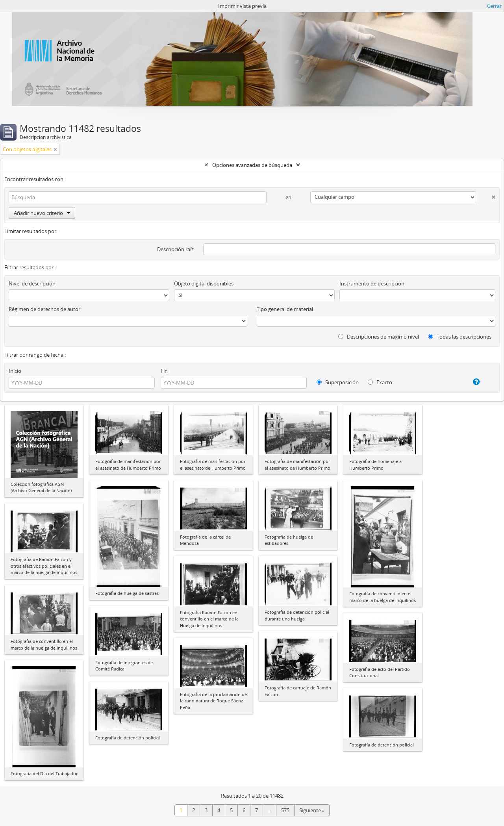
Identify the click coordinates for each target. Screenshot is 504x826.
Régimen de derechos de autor (44, 309)
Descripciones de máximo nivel (379, 337)
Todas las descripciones (460, 337)
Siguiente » (312, 810)
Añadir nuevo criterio (42, 213)
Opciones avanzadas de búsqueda (252, 165)
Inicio (15, 371)
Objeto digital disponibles (204, 283)
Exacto (380, 382)
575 (285, 810)
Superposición (338, 382)
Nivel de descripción (32, 283)
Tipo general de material (285, 309)
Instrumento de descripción (372, 283)
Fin (164, 371)
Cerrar (494, 6)
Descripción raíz (175, 249)
